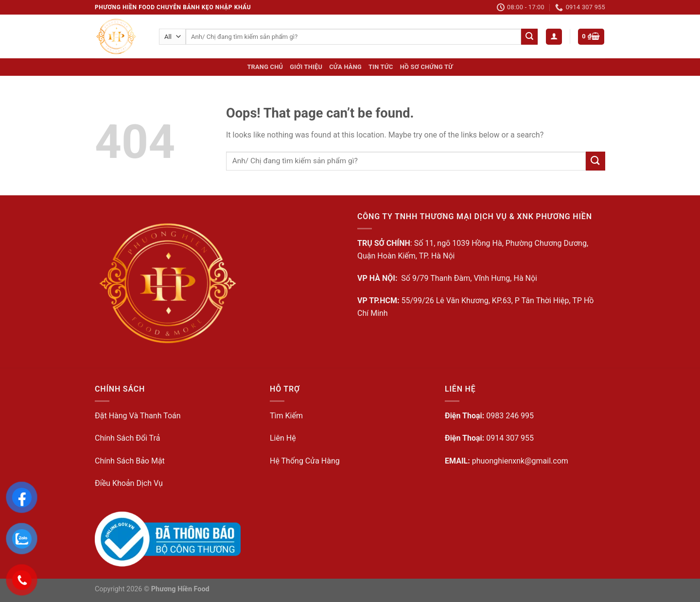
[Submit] (529, 37)
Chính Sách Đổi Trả (127, 438)
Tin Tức (381, 67)
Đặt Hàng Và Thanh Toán (138, 416)
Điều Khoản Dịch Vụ (129, 483)
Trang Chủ (265, 67)
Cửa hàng (345, 67)
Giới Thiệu (306, 67)
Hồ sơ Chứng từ (427, 67)
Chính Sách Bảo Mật (130, 461)
